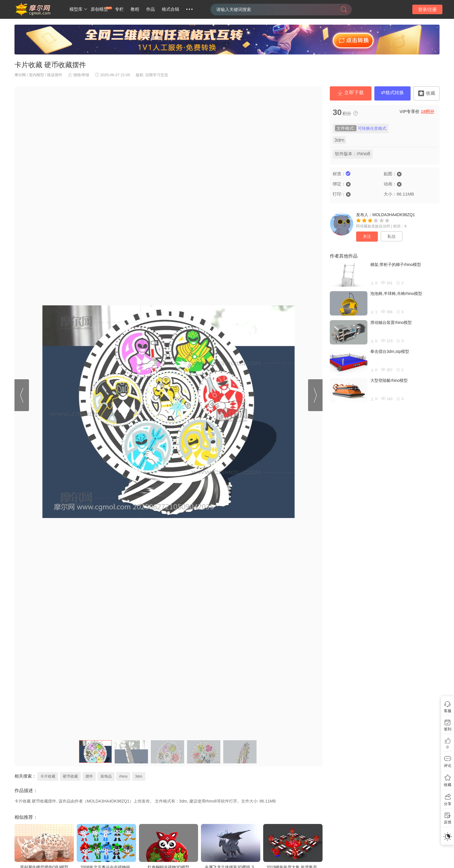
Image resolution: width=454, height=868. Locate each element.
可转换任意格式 (372, 128)
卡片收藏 (48, 776)
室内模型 (36, 75)
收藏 (448, 785)
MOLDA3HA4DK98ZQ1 (394, 215)
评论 (448, 766)
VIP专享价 (417, 111)
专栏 (119, 9)
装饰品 (106, 776)
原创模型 (99, 9)
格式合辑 (171, 9)
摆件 (89, 776)
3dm (139, 776)
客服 (448, 711)
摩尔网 (20, 75)
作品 (151, 9)
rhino (123, 776)
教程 (135, 9)
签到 (448, 729)
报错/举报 (79, 75)
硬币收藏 (70, 776)
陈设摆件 (55, 75)
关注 (367, 236)
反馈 (448, 822)
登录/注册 (427, 9)
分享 (448, 804)
